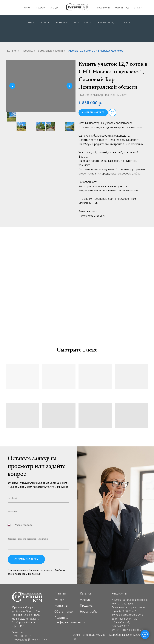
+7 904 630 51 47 (124, 12)
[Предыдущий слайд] (12, 86)
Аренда (45, 23)
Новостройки (83, 23)
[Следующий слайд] (69, 86)
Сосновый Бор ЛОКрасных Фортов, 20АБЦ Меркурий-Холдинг (30, 9)
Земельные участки (50, 51)
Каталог (12, 51)
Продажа (62, 23)
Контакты (61, 606)
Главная (29, 23)
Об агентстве (64, 612)
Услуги (59, 599)
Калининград (107, 23)
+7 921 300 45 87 (124, 6)
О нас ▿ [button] (126, 23)
